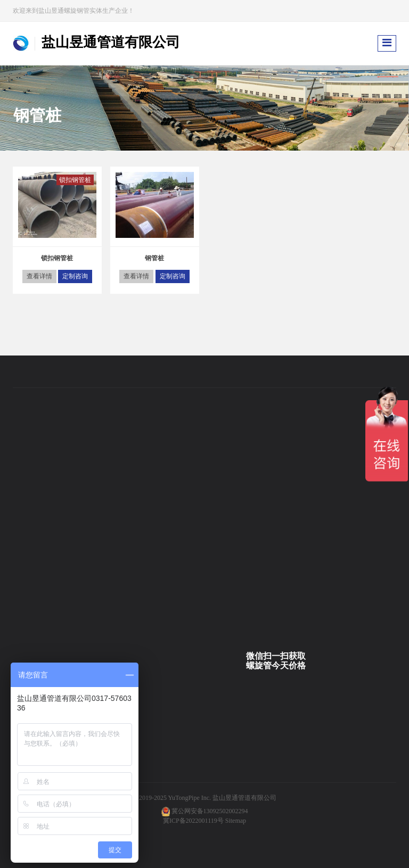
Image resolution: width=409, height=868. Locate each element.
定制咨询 (75, 276)
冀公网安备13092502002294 (210, 811)
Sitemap (236, 821)
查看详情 (39, 276)
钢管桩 (154, 258)
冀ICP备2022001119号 (193, 821)
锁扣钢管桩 (75, 180)
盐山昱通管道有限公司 (244, 798)
